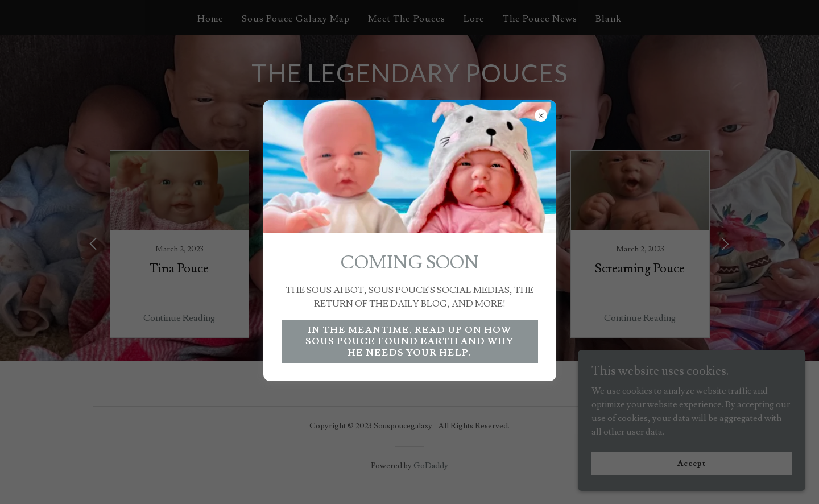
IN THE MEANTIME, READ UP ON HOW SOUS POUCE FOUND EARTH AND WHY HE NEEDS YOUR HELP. (409, 341)
